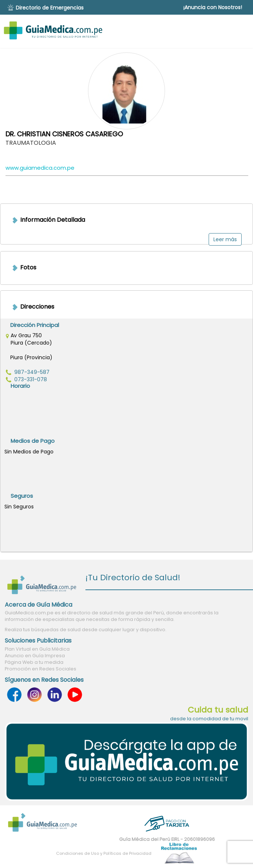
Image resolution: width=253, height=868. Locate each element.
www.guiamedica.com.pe (40, 168)
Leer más (225, 239)
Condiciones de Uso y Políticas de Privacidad (104, 853)
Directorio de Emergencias (50, 8)
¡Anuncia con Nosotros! (213, 7)
